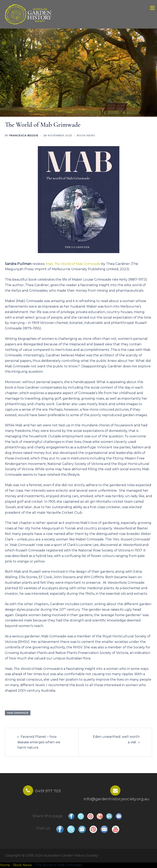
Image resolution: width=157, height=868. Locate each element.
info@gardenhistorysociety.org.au (116, 799)
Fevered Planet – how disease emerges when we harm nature (39, 742)
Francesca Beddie (24, 135)
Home (5, 865)
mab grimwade (18, 713)
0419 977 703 (48, 791)
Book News (86, 135)
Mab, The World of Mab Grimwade (73, 264)
